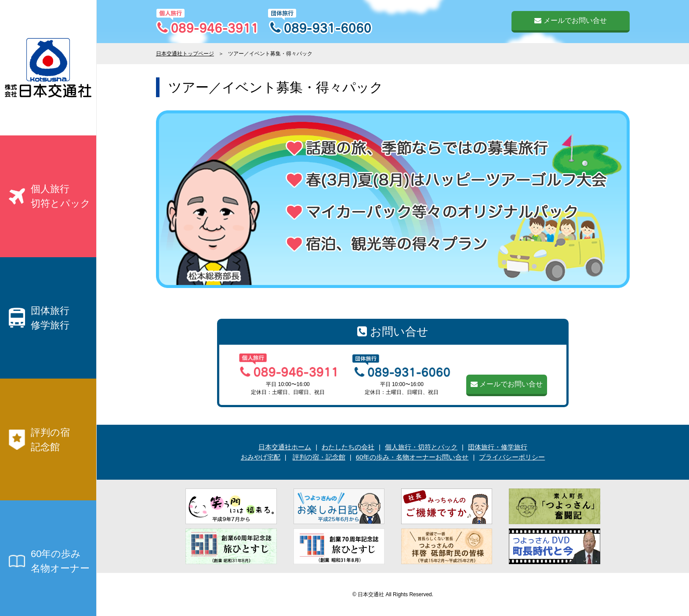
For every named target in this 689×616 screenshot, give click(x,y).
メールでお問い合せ (570, 20)
